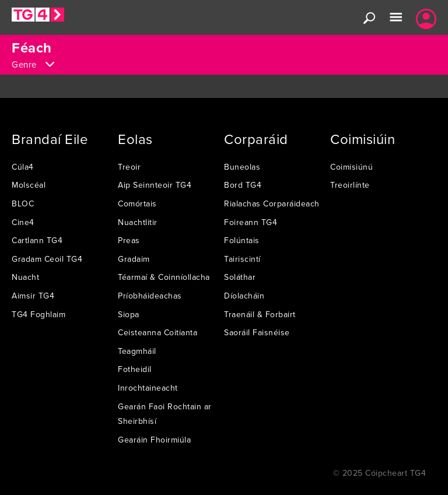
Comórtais (137, 203)
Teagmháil (137, 351)
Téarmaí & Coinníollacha (164, 277)
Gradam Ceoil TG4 (47, 259)
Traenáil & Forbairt (260, 314)
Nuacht (25, 277)
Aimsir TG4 (33, 296)
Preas (129, 240)
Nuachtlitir (138, 222)
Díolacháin (244, 296)
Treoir (129, 167)
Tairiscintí (242, 259)
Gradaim (134, 259)
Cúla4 (23, 167)
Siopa (129, 314)
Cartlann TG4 (37, 240)
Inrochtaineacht (148, 388)
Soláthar (240, 277)
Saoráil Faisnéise (257, 332)
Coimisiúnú (351, 167)
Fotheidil (135, 369)
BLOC (23, 203)
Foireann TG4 (251, 222)
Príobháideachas (150, 296)
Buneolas (242, 167)
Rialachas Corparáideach (272, 203)
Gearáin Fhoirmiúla (154, 440)
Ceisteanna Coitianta (157, 332)
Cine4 (23, 222)
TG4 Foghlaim (38, 314)
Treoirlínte (350, 185)
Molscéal (29, 185)
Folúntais (242, 240)
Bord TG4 (243, 185)
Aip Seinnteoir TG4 (155, 185)
